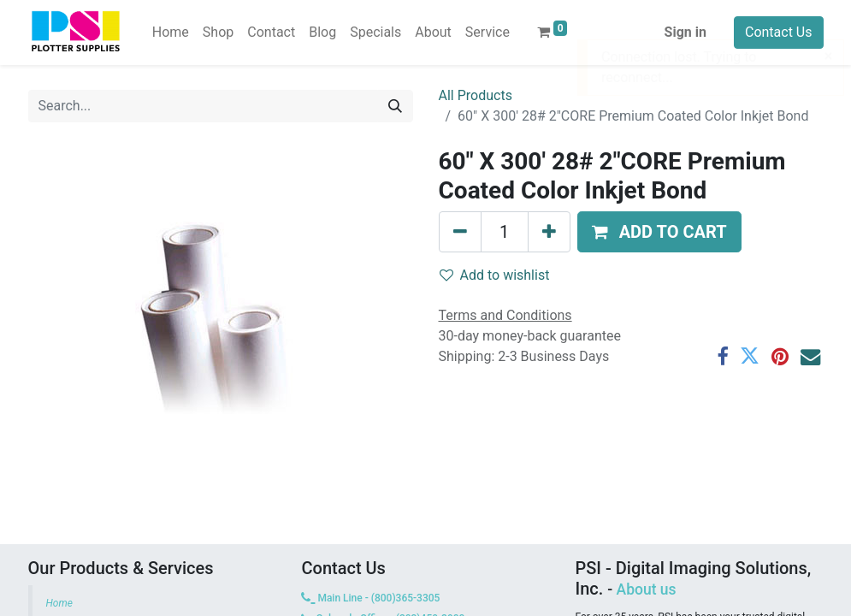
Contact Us (779, 32)
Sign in (686, 32)
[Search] (395, 106)
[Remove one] (460, 232)
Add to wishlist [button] (495, 275)
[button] (659, 232)
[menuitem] (171, 33)
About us (647, 589)
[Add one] (549, 232)
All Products (476, 95)
